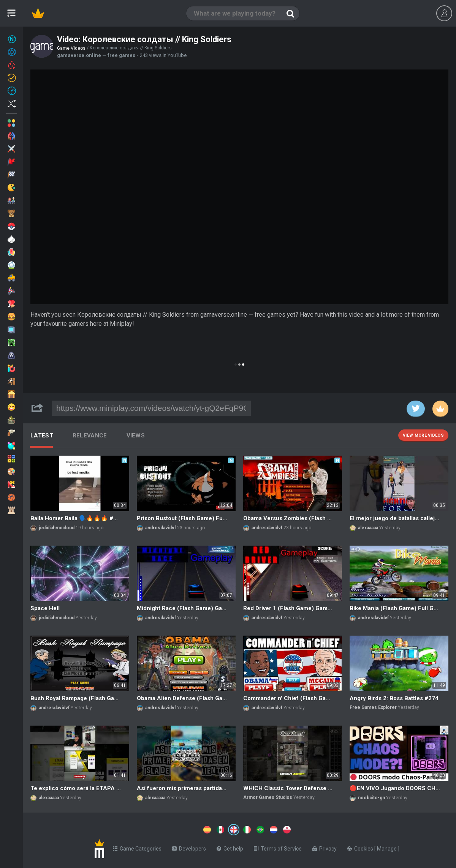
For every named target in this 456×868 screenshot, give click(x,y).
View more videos (423, 435)
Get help (230, 847)
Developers (189, 847)
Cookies (361, 847)
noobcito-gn (371, 798)
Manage (387, 847)
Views (136, 436)
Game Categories (137, 847)
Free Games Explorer (373, 707)
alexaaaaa (368, 528)
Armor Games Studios (268, 797)
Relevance (90, 436)
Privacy (325, 847)
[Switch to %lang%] (164, 829)
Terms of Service (278, 847)
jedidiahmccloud (57, 528)
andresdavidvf (161, 528)
